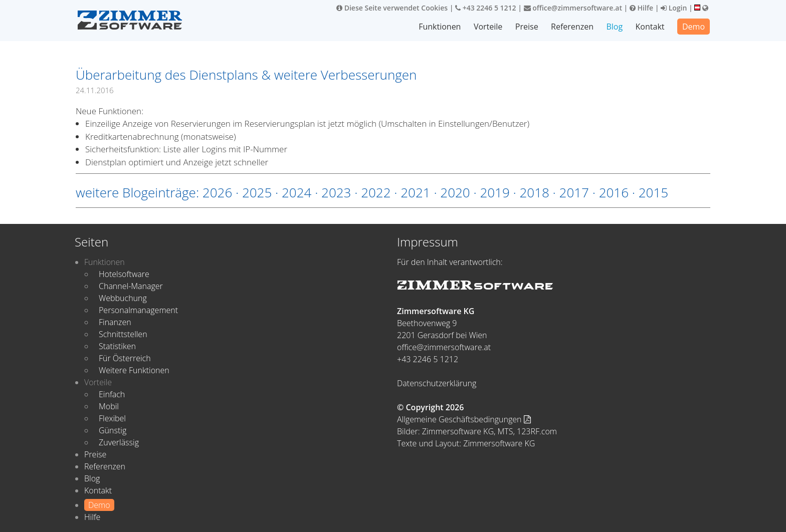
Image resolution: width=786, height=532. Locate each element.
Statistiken (117, 346)
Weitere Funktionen (134, 370)
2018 (534, 192)
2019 (495, 192)
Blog (614, 27)
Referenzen (572, 27)
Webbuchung (123, 298)
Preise (527, 27)
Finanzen (115, 322)
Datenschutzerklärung (437, 383)
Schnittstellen (123, 334)
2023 (336, 192)
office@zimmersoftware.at (573, 8)
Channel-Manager (131, 286)
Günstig (113, 430)
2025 (257, 192)
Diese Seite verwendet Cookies (392, 8)
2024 (297, 192)
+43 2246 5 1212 (486, 8)
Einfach (112, 394)
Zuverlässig (119, 442)
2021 (415, 192)
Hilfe (641, 8)
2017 (574, 192)
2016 (614, 192)
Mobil (109, 406)
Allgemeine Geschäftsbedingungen (464, 419)
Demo (694, 27)
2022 (376, 192)
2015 (653, 192)
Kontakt (650, 27)
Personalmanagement (138, 310)
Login (674, 8)
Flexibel (112, 418)
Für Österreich (125, 358)
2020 (455, 192)
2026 (217, 192)
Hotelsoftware (124, 274)
